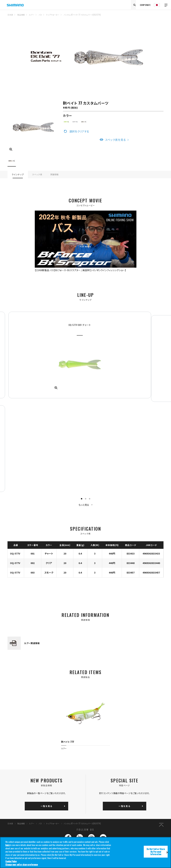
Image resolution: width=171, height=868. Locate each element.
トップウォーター (53, 15)
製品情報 (21, 15)
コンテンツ (90, 742)
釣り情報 (90, 734)
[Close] (167, 853)
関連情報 (54, 174)
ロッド (58, 742)
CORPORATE (145, 5)
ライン (58, 747)
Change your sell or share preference (22, 865)
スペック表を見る (115, 140)
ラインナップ (18, 174)
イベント (116, 742)
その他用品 (60, 755)
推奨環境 (60, 768)
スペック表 (37, 174)
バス (40, 15)
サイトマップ (33, 768)
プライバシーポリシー (93, 768)
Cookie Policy (11, 862)
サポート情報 (118, 747)
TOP (161, 17)
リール (31, 742)
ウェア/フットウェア (63, 751)
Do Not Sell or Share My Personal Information (14, 777)
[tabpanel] (46, 348)
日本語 (10, 15)
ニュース (89, 747)
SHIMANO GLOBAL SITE (165, 782)
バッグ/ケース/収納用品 (38, 755)
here (8, 846)
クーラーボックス (35, 751)
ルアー (32, 15)
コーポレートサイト (120, 768)
